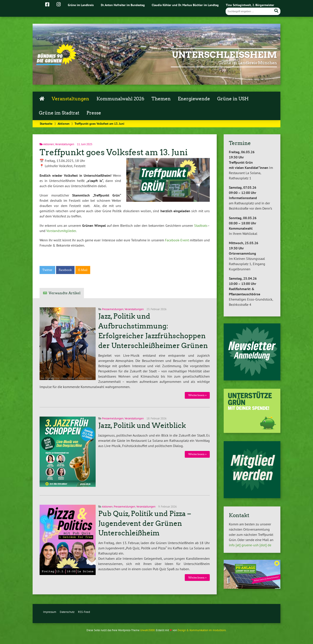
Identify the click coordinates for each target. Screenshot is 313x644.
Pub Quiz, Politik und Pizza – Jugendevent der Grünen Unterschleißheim (145, 523)
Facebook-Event (177, 240)
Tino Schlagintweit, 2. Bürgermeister (250, 5)
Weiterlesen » (197, 395)
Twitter (47, 270)
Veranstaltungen (70, 99)
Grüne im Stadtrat (59, 113)
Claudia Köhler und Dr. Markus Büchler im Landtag (185, 5)
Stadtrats (201, 225)
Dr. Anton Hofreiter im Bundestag (123, 5)
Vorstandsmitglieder (61, 231)
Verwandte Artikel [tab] (65, 293)
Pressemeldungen (113, 309)
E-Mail (83, 270)
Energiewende (194, 99)
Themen (161, 99)
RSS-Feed (84, 612)
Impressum (50, 612)
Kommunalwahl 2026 (120, 99)
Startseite (46, 124)
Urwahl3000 (147, 630)
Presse (94, 113)
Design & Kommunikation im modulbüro (202, 630)
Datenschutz (67, 612)
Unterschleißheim (224, 55)
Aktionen (64, 124)
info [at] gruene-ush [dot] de (250, 545)
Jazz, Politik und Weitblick (142, 425)
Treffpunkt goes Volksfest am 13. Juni (114, 152)
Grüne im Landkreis (81, 5)
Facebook (65, 270)
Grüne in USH (233, 99)
